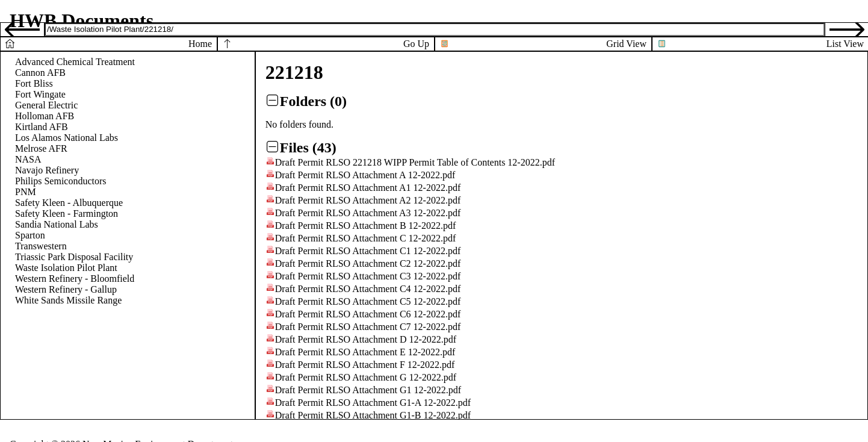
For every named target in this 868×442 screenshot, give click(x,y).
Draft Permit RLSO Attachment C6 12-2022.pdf (368, 314)
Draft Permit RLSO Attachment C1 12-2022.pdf (368, 251)
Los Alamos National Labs (67, 138)
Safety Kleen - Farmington (67, 213)
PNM (26, 192)
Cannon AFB (40, 73)
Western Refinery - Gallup (66, 289)
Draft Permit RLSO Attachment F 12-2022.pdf (365, 365)
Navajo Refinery (47, 170)
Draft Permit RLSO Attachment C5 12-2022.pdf (368, 301)
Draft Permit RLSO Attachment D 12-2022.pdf (366, 339)
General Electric (46, 105)
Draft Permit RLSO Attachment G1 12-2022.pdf (368, 390)
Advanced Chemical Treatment (75, 62)
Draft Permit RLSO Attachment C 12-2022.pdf (365, 238)
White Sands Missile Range (68, 300)
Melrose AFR (41, 148)
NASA (28, 159)
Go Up (416, 44)
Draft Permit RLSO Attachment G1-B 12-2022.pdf (373, 415)
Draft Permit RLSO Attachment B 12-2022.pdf (365, 226)
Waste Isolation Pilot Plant (66, 268)
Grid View (626, 44)
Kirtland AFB (42, 127)
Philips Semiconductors (61, 181)
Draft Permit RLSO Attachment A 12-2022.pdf (365, 175)
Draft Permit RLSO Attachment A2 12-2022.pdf (368, 200)
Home (200, 44)
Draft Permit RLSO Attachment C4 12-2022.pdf (368, 289)
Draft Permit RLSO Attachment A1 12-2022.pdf (368, 188)
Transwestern (41, 246)
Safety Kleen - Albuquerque (69, 203)
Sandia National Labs (57, 224)
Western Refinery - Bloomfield (75, 279)
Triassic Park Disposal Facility (74, 257)
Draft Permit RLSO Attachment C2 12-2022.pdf (368, 263)
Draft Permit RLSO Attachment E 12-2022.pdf (365, 352)
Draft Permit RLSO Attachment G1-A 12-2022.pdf (373, 403)
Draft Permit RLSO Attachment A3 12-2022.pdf (368, 213)
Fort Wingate (40, 94)
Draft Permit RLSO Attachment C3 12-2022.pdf (368, 276)
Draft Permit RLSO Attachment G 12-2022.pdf (366, 377)
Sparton (30, 235)
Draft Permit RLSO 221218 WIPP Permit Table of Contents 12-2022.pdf (415, 162)
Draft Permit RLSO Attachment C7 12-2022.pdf (368, 327)
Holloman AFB (45, 116)
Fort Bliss (34, 83)
